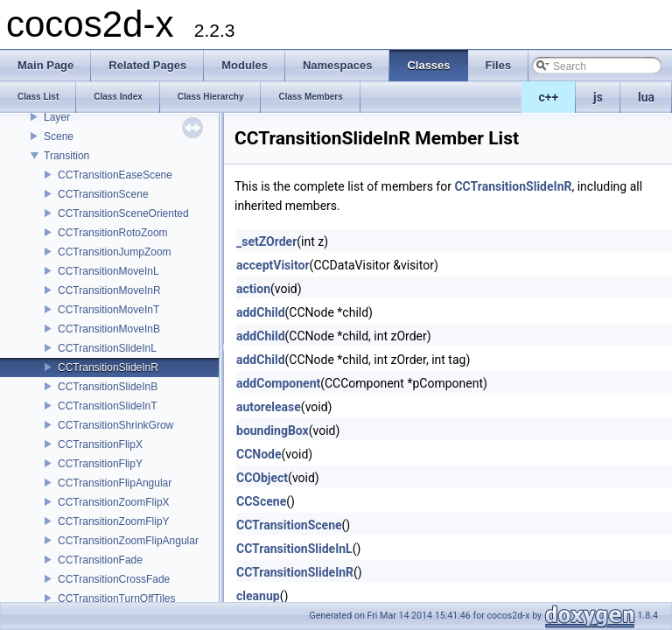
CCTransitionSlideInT (108, 406)
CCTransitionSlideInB (108, 387)
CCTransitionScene (103, 194)
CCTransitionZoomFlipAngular (128, 541)
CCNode (259, 454)
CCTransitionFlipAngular (115, 483)
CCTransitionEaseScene (115, 175)
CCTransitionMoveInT (108, 310)
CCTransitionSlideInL (107, 348)
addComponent (278, 383)
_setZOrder (266, 241)
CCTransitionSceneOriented (123, 213)
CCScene (261, 501)
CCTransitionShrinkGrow (115, 425)
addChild (261, 312)
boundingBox (273, 430)
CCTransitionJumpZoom (115, 252)
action (253, 289)
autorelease (269, 407)
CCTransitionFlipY (100, 464)
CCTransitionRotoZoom (113, 233)
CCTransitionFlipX (100, 444)
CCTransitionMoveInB (109, 329)
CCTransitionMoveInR (109, 290)
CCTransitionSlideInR (108, 367)
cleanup (258, 596)
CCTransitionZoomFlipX (114, 502)
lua (646, 97)
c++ (549, 97)
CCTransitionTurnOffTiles (116, 598)
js (598, 97)
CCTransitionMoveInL (108, 271)
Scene (59, 136)
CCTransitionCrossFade (114, 579)
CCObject (262, 478)
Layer (57, 117)
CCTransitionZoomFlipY (114, 521)
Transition (66, 156)
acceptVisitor (273, 265)
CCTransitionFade (100, 560)
